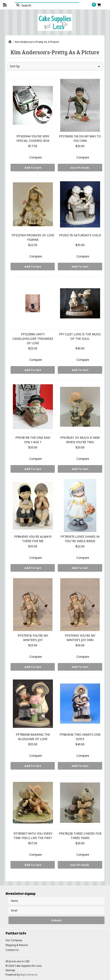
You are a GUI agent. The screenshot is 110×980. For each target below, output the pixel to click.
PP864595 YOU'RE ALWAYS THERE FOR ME (33, 539)
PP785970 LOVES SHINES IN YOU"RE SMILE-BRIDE (80, 539)
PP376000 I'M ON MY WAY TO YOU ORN (80, 138)
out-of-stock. (80, 168)
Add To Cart (33, 168)
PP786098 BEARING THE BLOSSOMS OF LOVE (33, 737)
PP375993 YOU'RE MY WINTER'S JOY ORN (80, 638)
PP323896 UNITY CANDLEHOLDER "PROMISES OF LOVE (33, 339)
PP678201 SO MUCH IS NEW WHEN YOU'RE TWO (80, 440)
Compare (36, 157)
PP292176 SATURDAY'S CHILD (80, 235)
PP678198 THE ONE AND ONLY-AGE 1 (33, 440)
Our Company (14, 940)
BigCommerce (29, 975)
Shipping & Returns (17, 945)
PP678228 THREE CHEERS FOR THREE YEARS (80, 836)
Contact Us (12, 950)
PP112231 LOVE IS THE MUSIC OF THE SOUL (80, 336)
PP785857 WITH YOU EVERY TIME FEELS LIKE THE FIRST (33, 836)
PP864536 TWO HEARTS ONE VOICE (80, 737)
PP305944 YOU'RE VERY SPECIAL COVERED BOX (33, 138)
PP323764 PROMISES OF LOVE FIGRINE (33, 237)
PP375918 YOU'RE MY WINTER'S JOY (33, 638)
